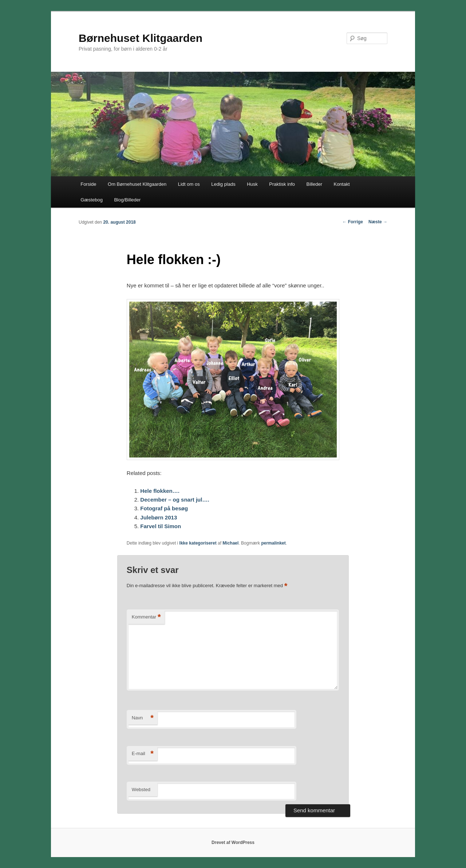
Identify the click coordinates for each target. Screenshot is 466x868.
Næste (378, 222)
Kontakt (341, 184)
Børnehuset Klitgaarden (141, 38)
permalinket (273, 543)
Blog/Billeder (127, 200)
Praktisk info (282, 184)
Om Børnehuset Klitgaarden (137, 184)
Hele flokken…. (160, 491)
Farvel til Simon (161, 526)
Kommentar (146, 617)
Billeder (314, 184)
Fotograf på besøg (164, 508)
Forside (88, 184)
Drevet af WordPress (233, 843)
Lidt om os (189, 184)
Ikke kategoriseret (198, 543)
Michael (230, 543)
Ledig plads (223, 184)
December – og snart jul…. (175, 500)
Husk (252, 184)
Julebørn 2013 (159, 517)
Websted (141, 790)
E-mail (143, 754)
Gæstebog (92, 200)
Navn (143, 718)
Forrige (353, 222)
